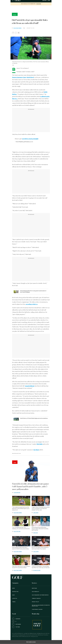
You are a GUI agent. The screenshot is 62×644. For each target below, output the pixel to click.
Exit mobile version (31, 642)
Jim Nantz (36, 450)
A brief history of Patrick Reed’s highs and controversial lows (34, 418)
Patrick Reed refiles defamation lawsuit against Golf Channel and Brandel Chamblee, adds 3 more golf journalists (30, 487)
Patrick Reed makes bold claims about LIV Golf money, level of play (21, 548)
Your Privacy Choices (37, 609)
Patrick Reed (30, 77)
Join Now (44, 0)
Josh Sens (36, 513)
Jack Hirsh (36, 552)
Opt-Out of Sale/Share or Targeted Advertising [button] (41, 606)
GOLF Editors (17, 531)
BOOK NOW (39, 4)
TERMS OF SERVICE (36, 598)
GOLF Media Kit (36, 592)
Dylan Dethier (37, 570)
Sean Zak (36, 533)
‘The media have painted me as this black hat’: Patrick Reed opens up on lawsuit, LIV (21, 509)
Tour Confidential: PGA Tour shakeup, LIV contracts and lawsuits (21, 528)
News (15, 462)
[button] (16, 33)
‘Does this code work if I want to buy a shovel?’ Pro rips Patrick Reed (21, 567)
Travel (14, 602)
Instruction (15, 592)
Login (49, 0)
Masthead (34, 588)
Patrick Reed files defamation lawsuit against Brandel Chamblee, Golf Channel (40, 529)
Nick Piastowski (18, 28)
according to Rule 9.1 (32, 304)
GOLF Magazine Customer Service (40, 595)
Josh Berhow (17, 493)
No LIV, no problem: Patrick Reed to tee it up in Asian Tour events (40, 548)
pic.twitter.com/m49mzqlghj (30, 139)
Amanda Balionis (30, 386)
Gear (13, 595)
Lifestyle (15, 598)
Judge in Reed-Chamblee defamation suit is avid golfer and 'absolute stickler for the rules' (41, 509)
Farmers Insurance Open (19, 77)
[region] (31, 9)
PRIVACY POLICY (35, 602)
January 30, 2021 (30, 142)
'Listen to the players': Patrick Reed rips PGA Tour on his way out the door (41, 567)
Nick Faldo (40, 444)
